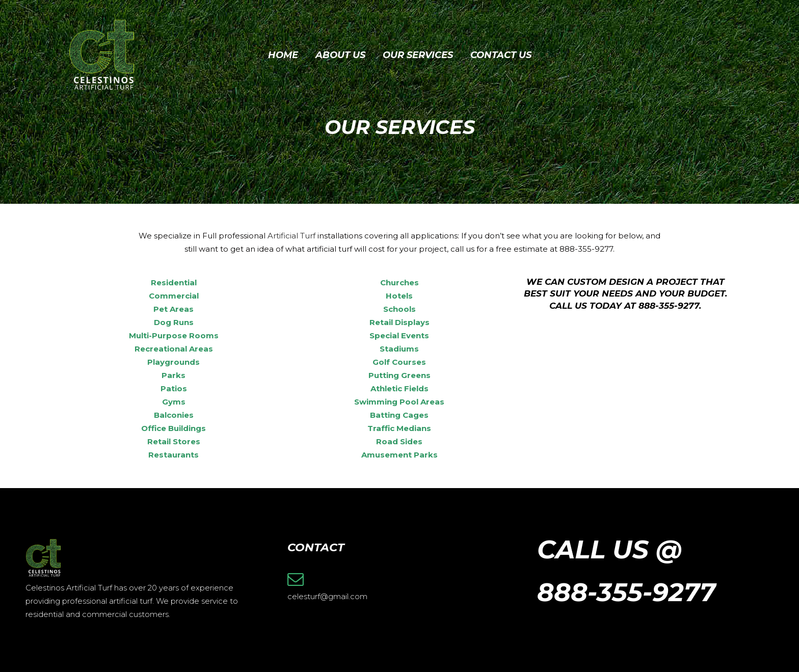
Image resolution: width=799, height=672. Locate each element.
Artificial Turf (291, 236)
